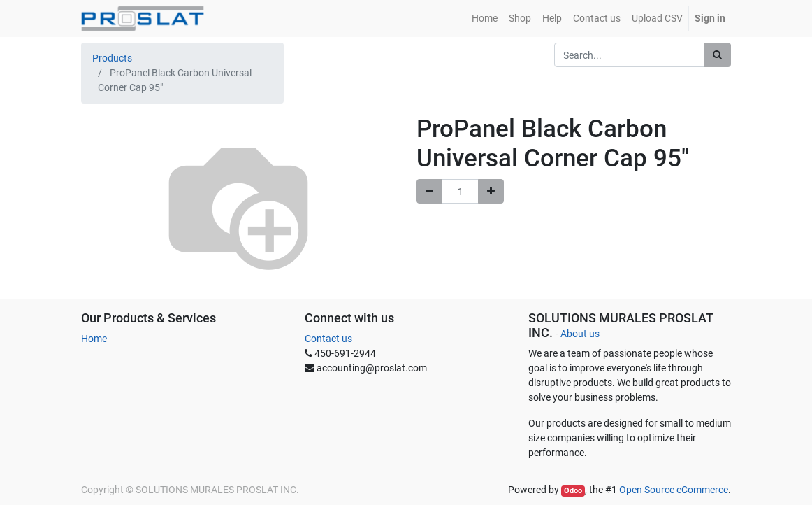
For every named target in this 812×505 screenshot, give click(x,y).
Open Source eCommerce (674, 490)
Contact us (328, 339)
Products (112, 58)
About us (580, 334)
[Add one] (491, 191)
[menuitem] (485, 19)
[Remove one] (429, 191)
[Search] (717, 55)
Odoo (573, 491)
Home (94, 339)
